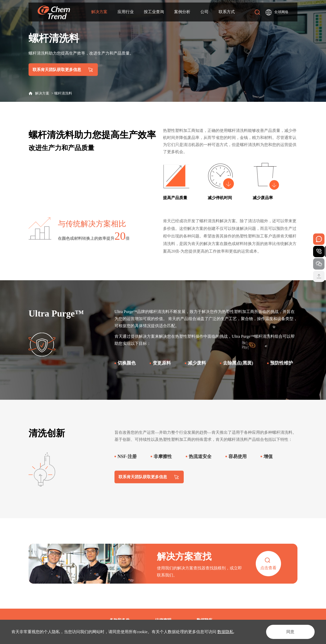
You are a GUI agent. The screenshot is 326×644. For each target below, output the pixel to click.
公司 (204, 12)
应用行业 (126, 12)
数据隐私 (225, 632)
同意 (290, 632)
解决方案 (99, 12)
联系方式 (227, 12)
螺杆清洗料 (63, 93)
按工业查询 (154, 12)
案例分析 (182, 12)
